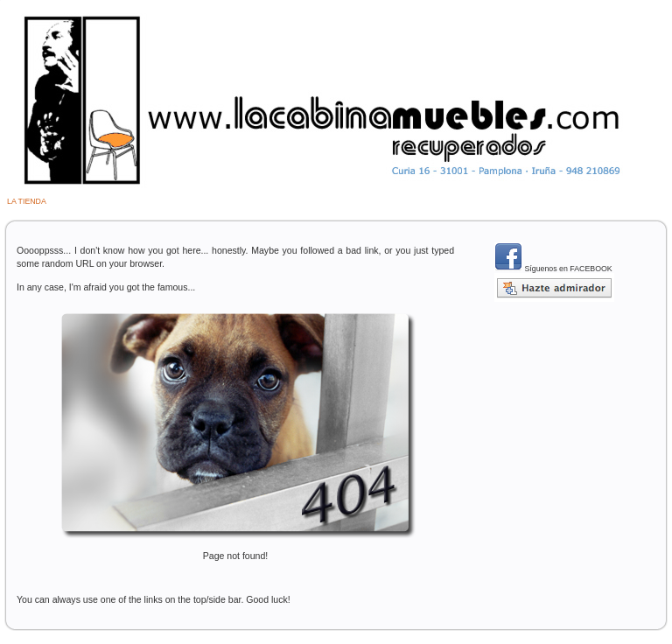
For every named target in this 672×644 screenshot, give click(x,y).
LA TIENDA (27, 201)
